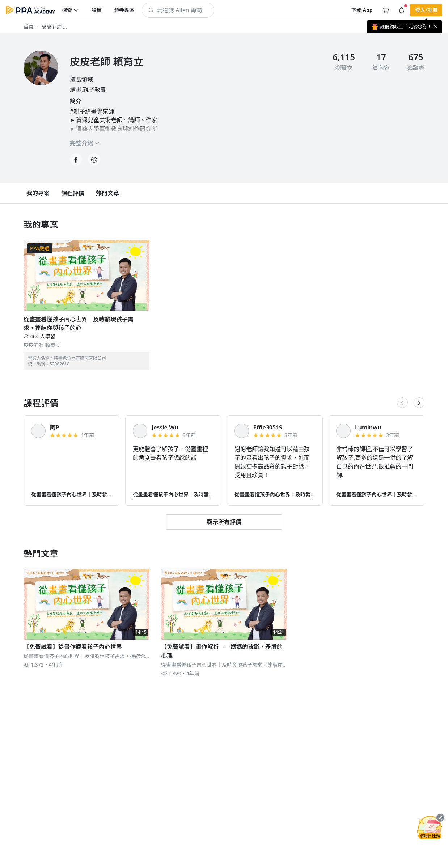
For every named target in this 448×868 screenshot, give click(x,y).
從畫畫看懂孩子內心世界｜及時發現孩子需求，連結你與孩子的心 (79, 324)
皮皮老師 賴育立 (42, 345)
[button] (71, 10)
